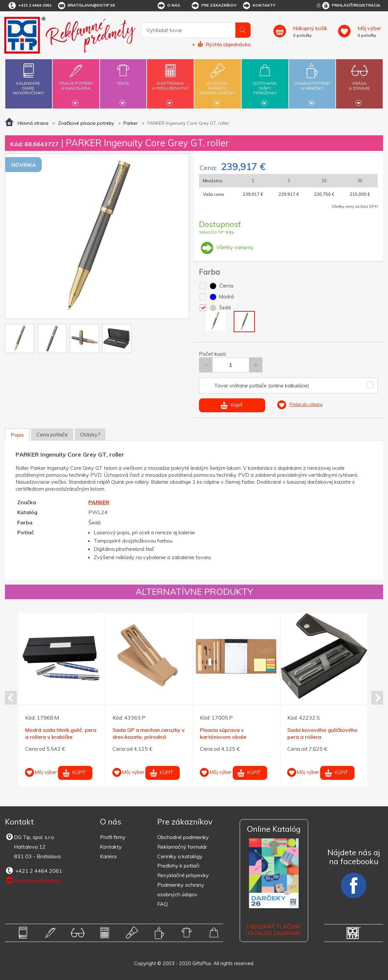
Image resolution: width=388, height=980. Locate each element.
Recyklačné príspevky (183, 875)
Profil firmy (113, 837)
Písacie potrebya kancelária (76, 82)
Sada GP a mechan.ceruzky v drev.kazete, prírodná (149, 733)
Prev (11, 698)
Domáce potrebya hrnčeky (312, 82)
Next (377, 698)
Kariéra (108, 856)
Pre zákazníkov (214, 6)
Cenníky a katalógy (180, 856)
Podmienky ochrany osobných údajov (181, 890)
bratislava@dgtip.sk (86, 6)
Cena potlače (52, 434)
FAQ (163, 904)
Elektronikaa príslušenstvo (170, 82)
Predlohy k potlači (178, 866)
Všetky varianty (226, 247)
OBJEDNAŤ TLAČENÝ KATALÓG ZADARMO (274, 930)
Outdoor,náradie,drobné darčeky (218, 83)
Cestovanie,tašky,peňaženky (265, 83)
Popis (17, 435)
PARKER (99, 502)
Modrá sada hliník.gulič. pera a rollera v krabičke (61, 733)
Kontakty (259, 6)
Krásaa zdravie (359, 82)
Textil (123, 79)
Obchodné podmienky (183, 837)
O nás (168, 6)
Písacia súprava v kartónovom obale (223, 733)
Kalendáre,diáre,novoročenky (29, 78)
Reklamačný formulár (182, 847)
